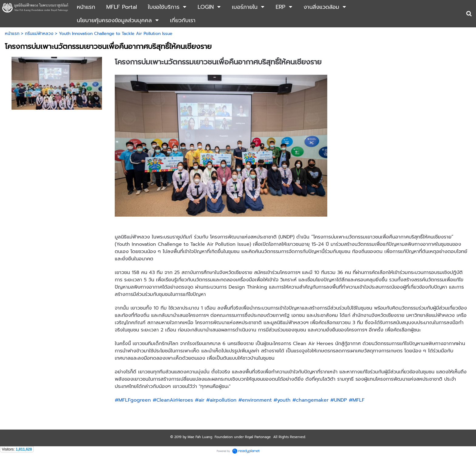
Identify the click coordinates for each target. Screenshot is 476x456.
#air (200, 400)
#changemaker (310, 400)
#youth (282, 400)
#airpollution (221, 400)
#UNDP (339, 400)
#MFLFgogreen (133, 400)
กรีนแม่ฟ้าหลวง (39, 34)
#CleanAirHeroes (173, 400)
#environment (255, 400)
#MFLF (357, 400)
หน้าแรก (12, 34)
